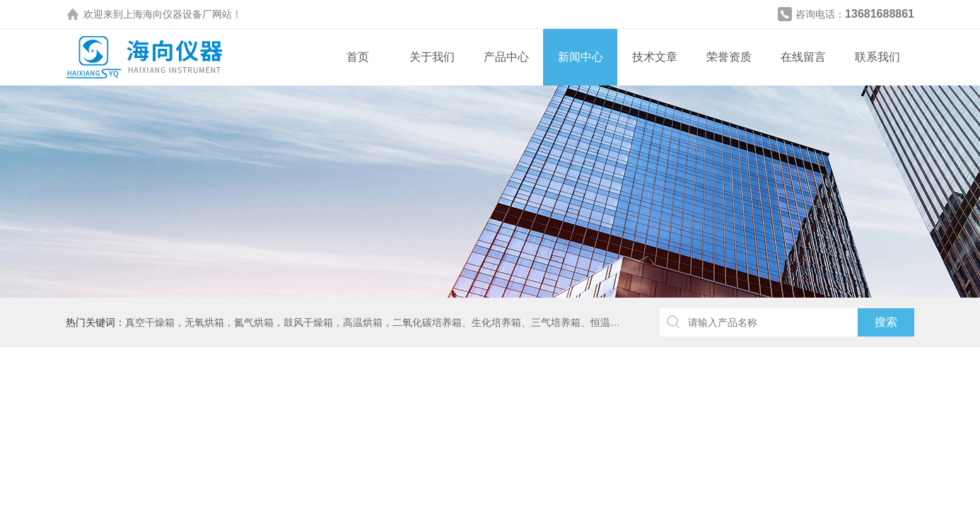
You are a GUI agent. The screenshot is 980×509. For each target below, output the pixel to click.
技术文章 (655, 57)
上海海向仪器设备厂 (168, 14)
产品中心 (506, 57)
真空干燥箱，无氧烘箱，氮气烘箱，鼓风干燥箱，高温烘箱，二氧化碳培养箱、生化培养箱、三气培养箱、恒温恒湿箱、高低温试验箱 (417, 322)
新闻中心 (581, 57)
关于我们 (432, 57)
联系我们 (877, 57)
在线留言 (803, 57)
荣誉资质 (729, 57)
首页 (358, 57)
